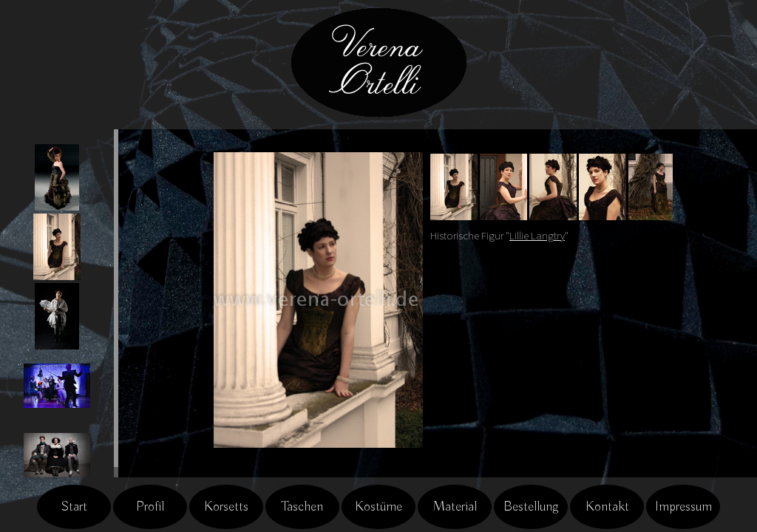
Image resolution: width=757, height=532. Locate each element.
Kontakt (607, 507)
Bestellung (531, 507)
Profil (150, 507)
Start (74, 507)
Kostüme (378, 507)
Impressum (683, 507)
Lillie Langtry (537, 236)
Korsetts (226, 507)
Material (455, 507)
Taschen (302, 507)
